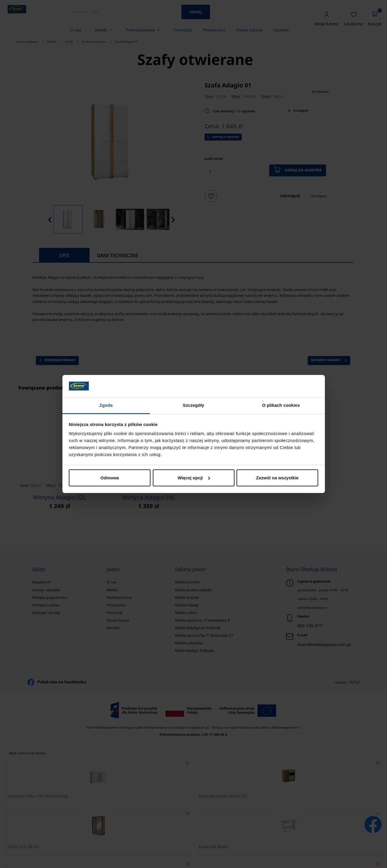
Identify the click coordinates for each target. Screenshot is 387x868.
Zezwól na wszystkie (277, 478)
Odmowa (110, 478)
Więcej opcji (194, 478)
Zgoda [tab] (106, 405)
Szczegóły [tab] (193, 405)
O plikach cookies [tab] (281, 405)
